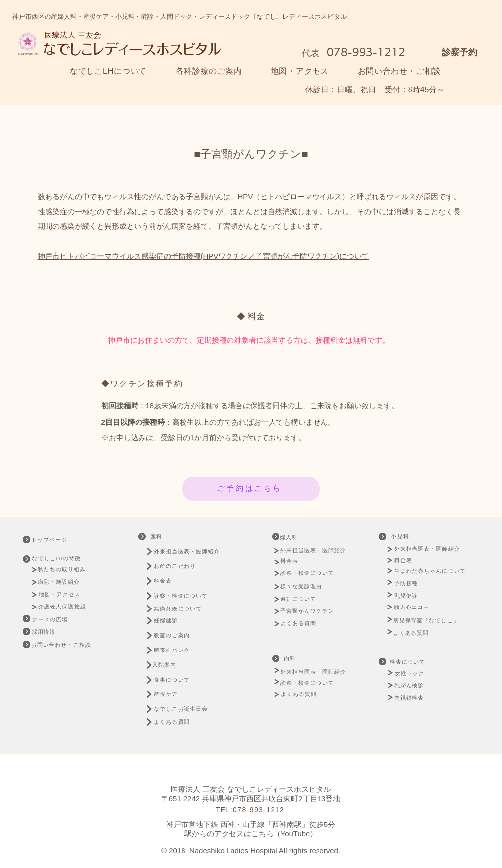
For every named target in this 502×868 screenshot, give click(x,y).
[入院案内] (170, 665)
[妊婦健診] (171, 621)
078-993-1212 (364, 52)
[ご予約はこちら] (251, 489)
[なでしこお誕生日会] (187, 709)
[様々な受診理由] (305, 587)
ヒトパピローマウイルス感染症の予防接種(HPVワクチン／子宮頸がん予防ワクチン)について (215, 256)
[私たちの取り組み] (65, 570)
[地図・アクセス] (60, 594)
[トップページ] (57, 540)
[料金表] (167, 581)
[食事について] (177, 680)
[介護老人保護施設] (63, 607)
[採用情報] (45, 632)
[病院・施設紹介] (61, 582)
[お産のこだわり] (188, 566)
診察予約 (459, 52)
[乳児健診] (408, 596)
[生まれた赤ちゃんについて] (433, 571)
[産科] (157, 537)
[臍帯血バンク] (177, 650)
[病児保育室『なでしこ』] (429, 621)
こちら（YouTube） (284, 834)
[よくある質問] (177, 722)
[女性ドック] (422, 673)
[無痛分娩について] (186, 609)
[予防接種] (408, 584)
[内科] (291, 659)
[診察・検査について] (186, 596)
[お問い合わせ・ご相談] (62, 645)
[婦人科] (297, 538)
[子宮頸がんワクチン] (309, 611)
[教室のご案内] (177, 635)
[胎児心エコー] (415, 607)
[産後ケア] (171, 694)
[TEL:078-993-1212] (251, 810)
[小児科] (401, 537)
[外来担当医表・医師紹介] (188, 551)
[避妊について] (301, 599)
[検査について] (409, 662)
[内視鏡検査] (410, 698)
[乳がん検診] (410, 685)
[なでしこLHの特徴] (63, 558)
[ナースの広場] (51, 620)
